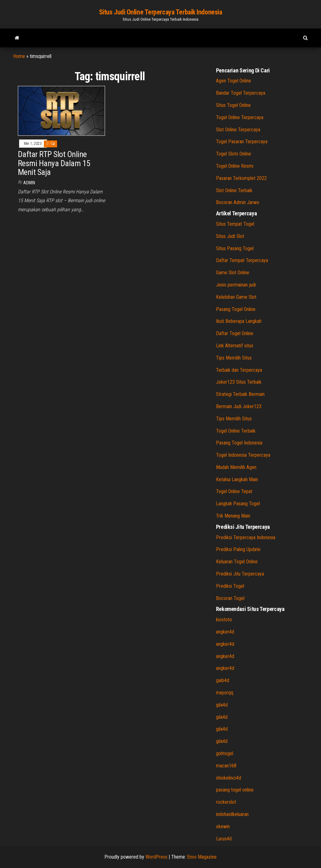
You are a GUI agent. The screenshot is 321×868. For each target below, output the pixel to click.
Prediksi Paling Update (238, 549)
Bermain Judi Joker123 (239, 406)
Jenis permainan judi (236, 285)
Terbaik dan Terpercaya (239, 370)
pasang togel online (235, 790)
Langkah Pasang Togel (238, 504)
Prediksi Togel (230, 586)
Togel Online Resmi (235, 166)
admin (29, 183)
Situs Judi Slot (230, 236)
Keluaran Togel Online (237, 562)
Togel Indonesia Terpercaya (243, 455)
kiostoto (224, 620)
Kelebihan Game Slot (236, 297)
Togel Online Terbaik (236, 431)
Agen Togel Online (234, 81)
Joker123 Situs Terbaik (239, 382)
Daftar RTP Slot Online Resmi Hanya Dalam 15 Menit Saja (54, 163)
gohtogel (225, 753)
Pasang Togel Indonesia (239, 443)
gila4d (222, 705)
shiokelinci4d (229, 778)
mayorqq (225, 693)
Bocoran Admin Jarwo (238, 202)
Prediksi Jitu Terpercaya (240, 574)
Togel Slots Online (234, 154)
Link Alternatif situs (235, 346)
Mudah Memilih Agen (236, 467)
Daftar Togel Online (235, 333)
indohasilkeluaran (232, 814)
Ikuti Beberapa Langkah (239, 321)
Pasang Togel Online (236, 309)
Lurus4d (224, 839)
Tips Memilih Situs (234, 358)
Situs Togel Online (233, 105)
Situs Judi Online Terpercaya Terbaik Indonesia (161, 12)
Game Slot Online (233, 273)
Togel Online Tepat (234, 491)
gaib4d (223, 680)
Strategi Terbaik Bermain (240, 394)
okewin (223, 826)
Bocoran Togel (230, 598)
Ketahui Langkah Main (237, 479)
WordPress (156, 857)
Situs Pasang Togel (235, 248)
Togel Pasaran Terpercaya (242, 142)
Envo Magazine (202, 857)
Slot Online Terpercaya (238, 130)
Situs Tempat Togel (235, 224)
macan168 (226, 766)
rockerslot (226, 802)
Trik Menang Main (233, 516)
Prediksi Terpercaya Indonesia (246, 537)
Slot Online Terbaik (234, 190)
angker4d (225, 632)
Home (19, 56)
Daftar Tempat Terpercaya (242, 260)
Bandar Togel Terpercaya (241, 93)
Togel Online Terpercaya (240, 117)
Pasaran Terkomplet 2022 (241, 178)
